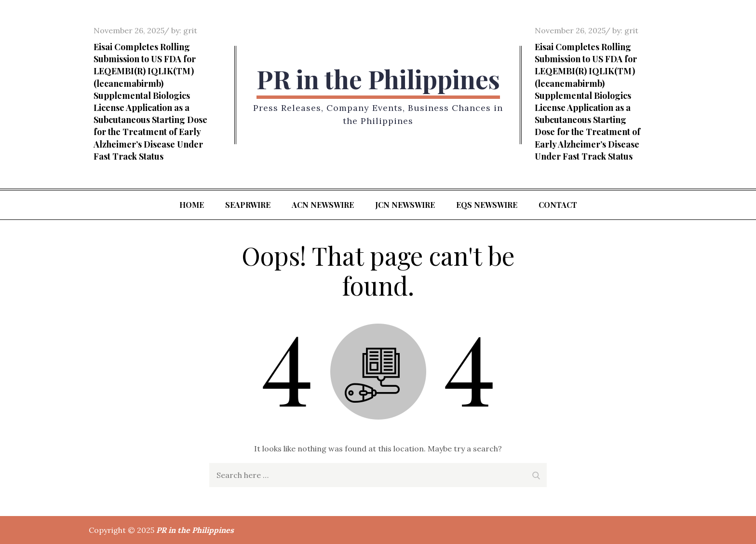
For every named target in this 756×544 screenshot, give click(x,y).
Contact (558, 205)
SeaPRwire (248, 205)
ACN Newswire (323, 205)
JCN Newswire (405, 205)
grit (190, 30)
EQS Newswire (487, 205)
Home (192, 205)
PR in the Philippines (378, 79)
